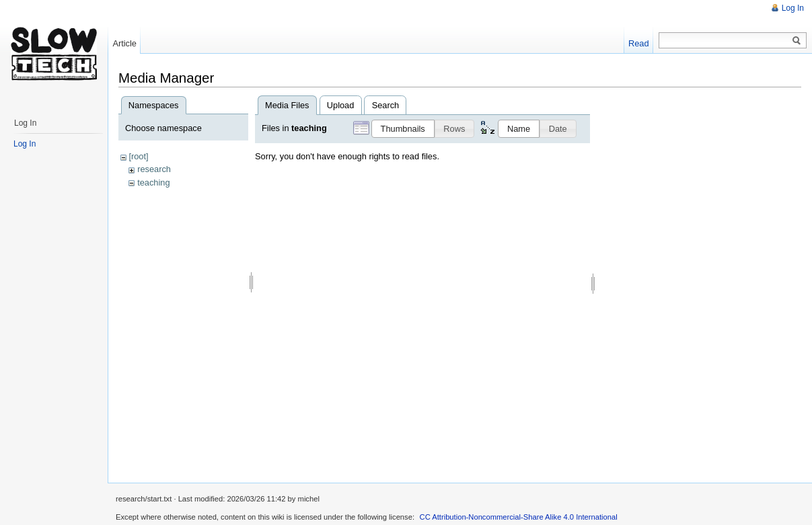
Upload (341, 105)
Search (386, 105)
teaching (153, 183)
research (154, 169)
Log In (793, 8)
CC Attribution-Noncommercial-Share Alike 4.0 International (519, 517)
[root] (138, 156)
